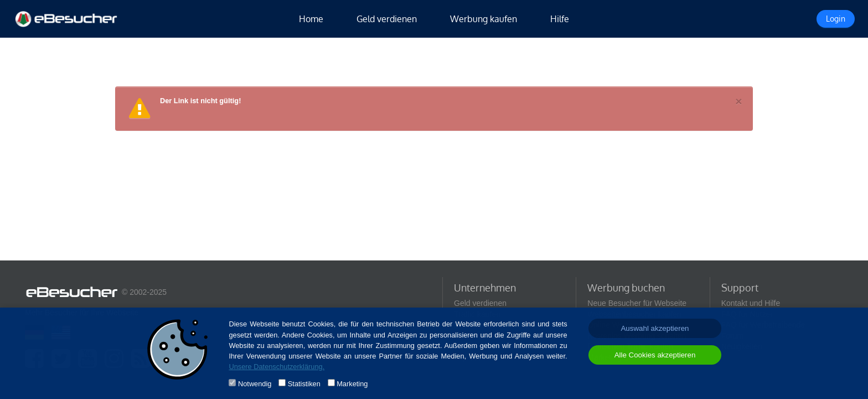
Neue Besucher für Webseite (637, 303)
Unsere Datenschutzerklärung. (277, 367)
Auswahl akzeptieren (655, 328)
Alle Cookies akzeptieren (655, 355)
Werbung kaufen (484, 19)
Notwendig (255, 384)
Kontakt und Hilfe (751, 303)
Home (311, 19)
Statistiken (304, 384)
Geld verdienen (387, 19)
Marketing (352, 384)
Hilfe (560, 19)
